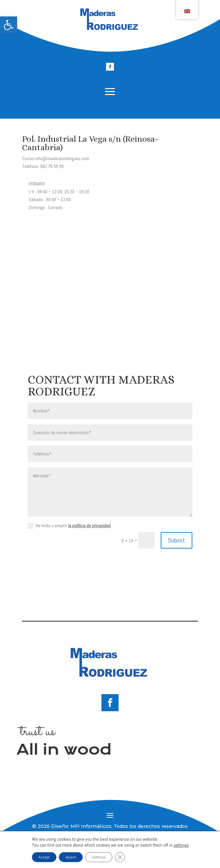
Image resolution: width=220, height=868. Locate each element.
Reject (71, 857)
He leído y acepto (69, 526)
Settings (99, 857)
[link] (9, 25)
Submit (177, 540)
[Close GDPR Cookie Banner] (120, 857)
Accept (44, 857)
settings (181, 845)
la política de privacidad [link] (89, 526)
